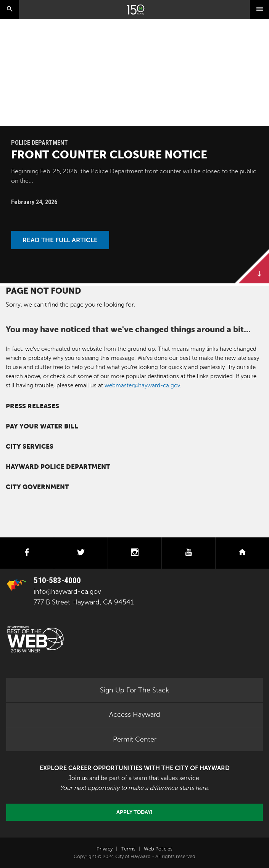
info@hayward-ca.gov (67, 591)
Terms (128, 849)
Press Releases (32, 406)
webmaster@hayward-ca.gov (142, 385)
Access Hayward (135, 715)
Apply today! (134, 812)
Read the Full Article (60, 240)
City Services (30, 447)
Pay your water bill (42, 426)
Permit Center (135, 739)
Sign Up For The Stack (134, 690)
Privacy (105, 849)
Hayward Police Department (58, 467)
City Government (37, 487)
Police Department (39, 143)
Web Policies (158, 849)
